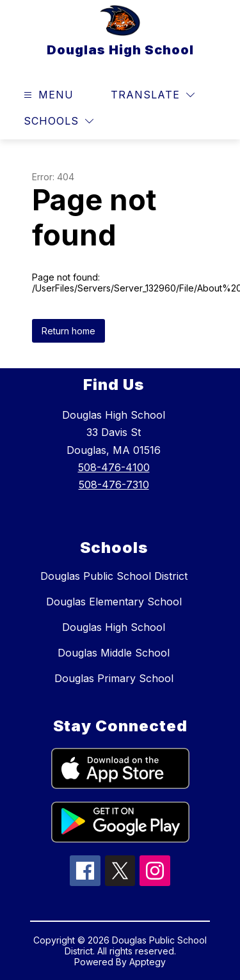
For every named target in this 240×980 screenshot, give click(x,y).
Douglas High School (114, 627)
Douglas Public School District (114, 576)
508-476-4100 (114, 467)
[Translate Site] (153, 95)
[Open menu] (47, 95)
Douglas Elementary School (114, 602)
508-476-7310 (114, 485)
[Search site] (212, 95)
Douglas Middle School (114, 653)
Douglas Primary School (114, 678)
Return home (68, 331)
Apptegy (148, 962)
